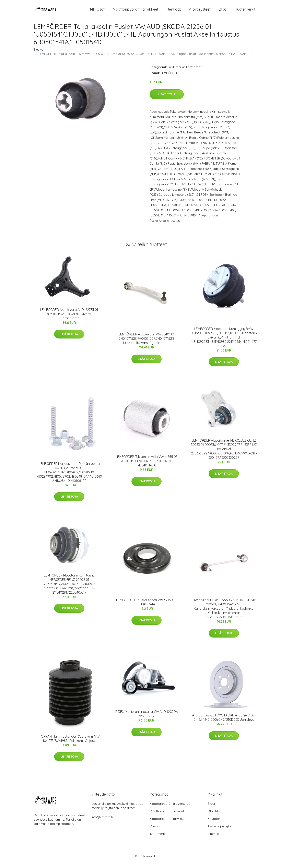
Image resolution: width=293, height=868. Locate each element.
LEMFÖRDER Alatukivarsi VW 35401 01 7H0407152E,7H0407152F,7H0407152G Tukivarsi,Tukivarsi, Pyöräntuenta (146, 344)
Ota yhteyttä (216, 816)
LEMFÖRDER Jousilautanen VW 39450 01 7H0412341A (146, 607)
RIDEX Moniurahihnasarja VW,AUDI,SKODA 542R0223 (147, 719)
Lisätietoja (167, 99)
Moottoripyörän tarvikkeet (136, 12)
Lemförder (194, 72)
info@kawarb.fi (102, 822)
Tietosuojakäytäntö (221, 831)
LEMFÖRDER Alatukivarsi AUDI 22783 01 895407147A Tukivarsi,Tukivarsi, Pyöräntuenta (69, 319)
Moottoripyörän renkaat (167, 816)
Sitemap (213, 839)
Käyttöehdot (216, 824)
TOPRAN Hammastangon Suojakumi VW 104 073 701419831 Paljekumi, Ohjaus (69, 743)
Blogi (223, 12)
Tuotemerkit (245, 12)
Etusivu (38, 54)
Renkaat (174, 12)
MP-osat (97, 12)
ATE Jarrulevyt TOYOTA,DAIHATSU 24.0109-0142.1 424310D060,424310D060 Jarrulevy (224, 722)
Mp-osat (156, 831)
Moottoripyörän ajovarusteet (170, 808)
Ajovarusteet (200, 12)
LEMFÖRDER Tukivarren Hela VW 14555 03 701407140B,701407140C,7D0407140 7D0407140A (146, 466)
